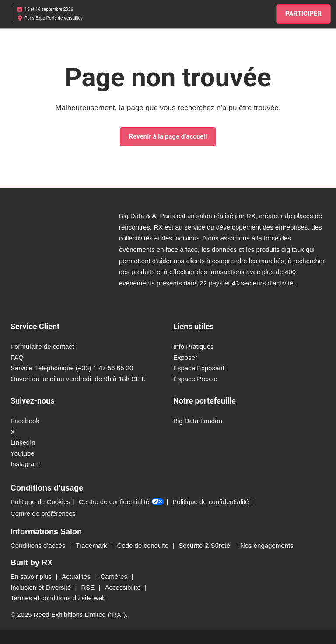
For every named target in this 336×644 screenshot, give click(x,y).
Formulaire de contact (42, 346)
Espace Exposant (199, 368)
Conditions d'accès (39, 545)
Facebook (25, 421)
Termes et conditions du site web (58, 598)
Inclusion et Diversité (42, 587)
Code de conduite (144, 545)
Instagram (25, 464)
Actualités (77, 576)
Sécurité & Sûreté (205, 545)
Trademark (92, 545)
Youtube (23, 453)
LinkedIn (23, 442)
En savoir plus (32, 576)
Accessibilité (124, 587)
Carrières (115, 576)
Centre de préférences (43, 513)
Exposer (185, 357)
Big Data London (198, 421)
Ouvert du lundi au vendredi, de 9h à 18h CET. (78, 379)
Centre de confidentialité (122, 502)
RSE (89, 587)
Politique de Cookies (40, 502)
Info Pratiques (194, 346)
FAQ (17, 357)
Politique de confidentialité (210, 502)
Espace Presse (195, 379)
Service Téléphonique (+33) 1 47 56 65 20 (72, 368)
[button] (303, 14)
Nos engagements (267, 545)
